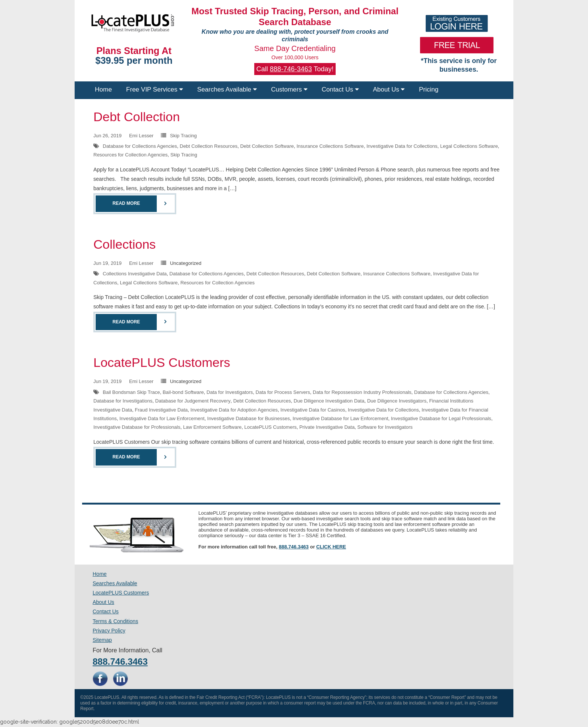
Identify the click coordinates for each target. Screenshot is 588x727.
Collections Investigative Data (135, 274)
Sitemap (102, 640)
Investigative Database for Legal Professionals (441, 418)
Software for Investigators (385, 427)
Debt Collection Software (267, 146)
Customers (289, 89)
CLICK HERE (331, 547)
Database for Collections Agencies (140, 146)
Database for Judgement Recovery (193, 401)
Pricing (429, 89)
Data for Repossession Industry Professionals (362, 392)
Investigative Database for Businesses (249, 418)
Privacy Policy (109, 631)
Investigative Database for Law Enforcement (340, 418)
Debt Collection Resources (208, 146)
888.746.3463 (294, 547)
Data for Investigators (230, 392)
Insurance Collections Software (330, 146)
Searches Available (227, 89)
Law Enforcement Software (212, 427)
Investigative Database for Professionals (137, 427)
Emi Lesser (141, 136)
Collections (124, 244)
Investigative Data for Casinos (313, 410)
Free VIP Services (154, 89)
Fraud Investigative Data (161, 410)
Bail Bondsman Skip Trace (131, 392)
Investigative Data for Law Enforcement (162, 418)
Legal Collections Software (469, 146)
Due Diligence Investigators (397, 401)
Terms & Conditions (115, 621)
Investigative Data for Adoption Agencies (234, 410)
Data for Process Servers (283, 392)
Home (103, 89)
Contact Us (340, 89)
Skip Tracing (183, 136)
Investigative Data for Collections (402, 146)
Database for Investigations (123, 401)
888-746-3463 (291, 69)
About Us (389, 89)
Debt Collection (137, 117)
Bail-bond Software (183, 392)
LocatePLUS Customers (162, 362)
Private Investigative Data (327, 427)
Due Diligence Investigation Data (329, 401)
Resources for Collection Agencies (130, 155)
